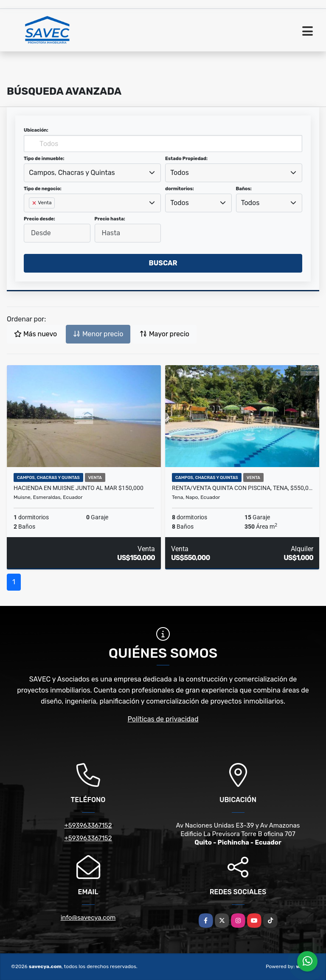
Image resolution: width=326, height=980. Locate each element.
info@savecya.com (88, 918)
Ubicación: (36, 130)
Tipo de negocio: (43, 189)
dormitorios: (180, 189)
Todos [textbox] (180, 173)
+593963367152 (88, 825)
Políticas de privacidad (163, 719)
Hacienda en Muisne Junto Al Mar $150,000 (79, 488)
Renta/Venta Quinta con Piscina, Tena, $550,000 (242, 488)
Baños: (244, 189)
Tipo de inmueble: (44, 159)
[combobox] (92, 173)
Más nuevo (35, 334)
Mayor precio (164, 334)
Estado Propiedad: (186, 159)
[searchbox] (31, 217)
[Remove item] (35, 203)
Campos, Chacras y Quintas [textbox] (72, 173)
